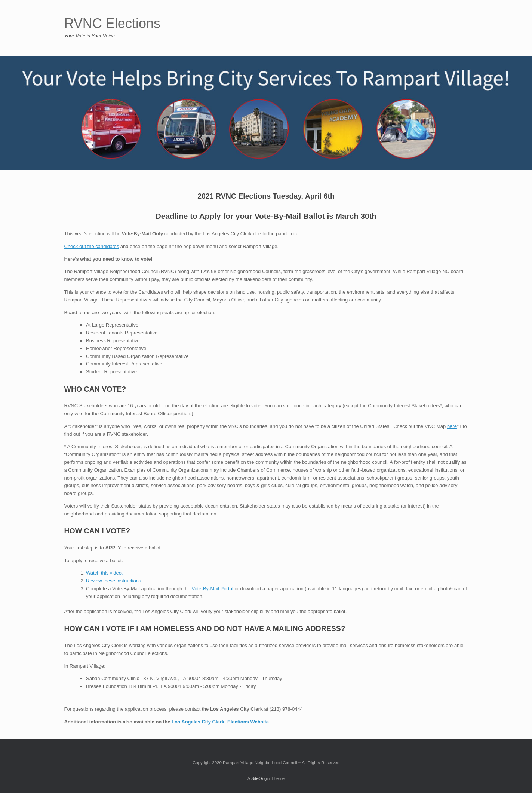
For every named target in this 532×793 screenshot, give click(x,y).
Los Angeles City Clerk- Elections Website (220, 722)
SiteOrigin (261, 778)
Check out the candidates (92, 246)
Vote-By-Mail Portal (213, 589)
